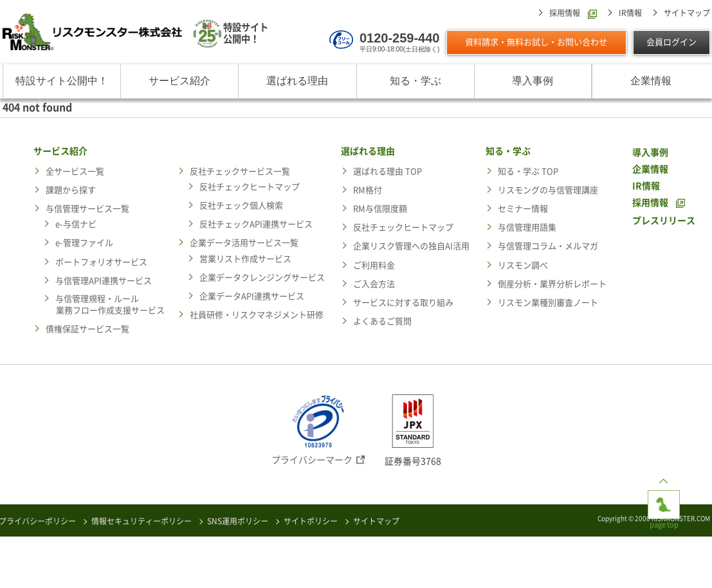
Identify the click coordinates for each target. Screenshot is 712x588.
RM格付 (368, 190)
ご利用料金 (374, 265)
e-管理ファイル (84, 243)
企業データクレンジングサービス (262, 278)
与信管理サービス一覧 (87, 209)
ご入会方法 (374, 284)
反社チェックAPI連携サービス (256, 224)
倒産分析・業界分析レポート (552, 284)
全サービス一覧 (75, 171)
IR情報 (630, 13)
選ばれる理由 (297, 81)
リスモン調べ (523, 265)
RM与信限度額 (380, 209)
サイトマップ (687, 13)
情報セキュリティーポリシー (141, 521)
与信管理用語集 (527, 227)
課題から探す (71, 190)
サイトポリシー (311, 521)
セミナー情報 (523, 209)
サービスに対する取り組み (403, 303)
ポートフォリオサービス (101, 262)
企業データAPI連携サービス (252, 296)
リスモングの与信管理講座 (548, 190)
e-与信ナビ (76, 224)
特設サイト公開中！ (62, 81)
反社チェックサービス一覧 (240, 171)
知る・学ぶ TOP (528, 171)
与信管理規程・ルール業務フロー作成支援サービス (110, 305)
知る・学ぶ (415, 81)
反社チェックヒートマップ (250, 187)
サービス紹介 (179, 81)
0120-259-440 (400, 38)
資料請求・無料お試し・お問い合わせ (536, 42)
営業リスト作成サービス (245, 259)
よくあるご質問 (382, 321)
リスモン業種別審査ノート (548, 303)
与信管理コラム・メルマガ (548, 246)
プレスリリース (664, 221)
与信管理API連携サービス (104, 281)
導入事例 (533, 81)
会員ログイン (671, 42)
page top (664, 501)
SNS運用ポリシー (238, 521)
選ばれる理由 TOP (388, 171)
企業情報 (651, 81)
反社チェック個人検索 (241, 206)
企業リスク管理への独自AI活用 (411, 246)
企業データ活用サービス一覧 (244, 243)
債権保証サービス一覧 (87, 329)
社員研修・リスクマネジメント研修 (257, 315)
